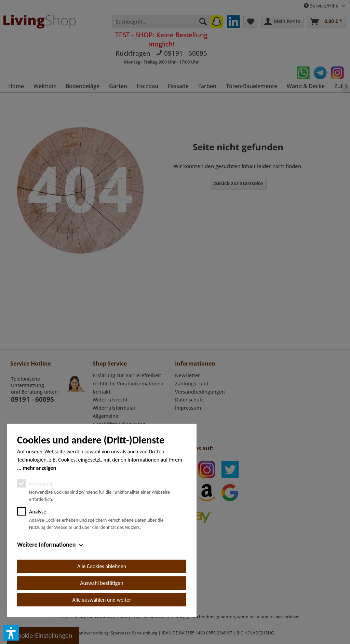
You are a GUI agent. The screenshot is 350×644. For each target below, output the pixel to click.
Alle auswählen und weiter (102, 600)
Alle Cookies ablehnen (102, 566)
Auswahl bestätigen (102, 583)
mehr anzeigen (39, 468)
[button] (11, 633)
